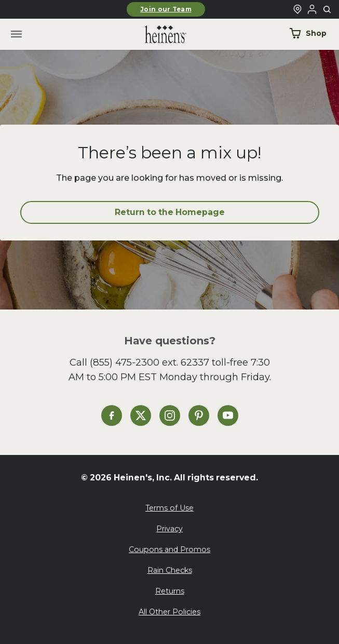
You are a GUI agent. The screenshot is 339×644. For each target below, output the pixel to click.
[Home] (157, 35)
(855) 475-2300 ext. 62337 (150, 362)
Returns (170, 591)
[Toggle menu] (16, 35)
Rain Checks (170, 570)
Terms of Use (169, 508)
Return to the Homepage (170, 212)
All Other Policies (169, 612)
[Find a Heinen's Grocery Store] (297, 9)
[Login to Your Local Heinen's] (312, 9)
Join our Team (166, 9)
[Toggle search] (328, 10)
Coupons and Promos (169, 549)
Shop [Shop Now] (308, 33)
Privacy (169, 529)
